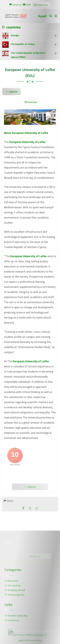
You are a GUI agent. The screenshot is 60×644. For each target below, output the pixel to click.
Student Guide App (17, 616)
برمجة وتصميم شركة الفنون (30, 640)
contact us (16, 5)
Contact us (34, 556)
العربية (42, 16)
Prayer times (41, 5)
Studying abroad (15, 590)
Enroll (27, 5)
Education (12, 581)
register (12, 92)
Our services (13, 586)
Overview (31, 102)
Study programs (15, 594)
